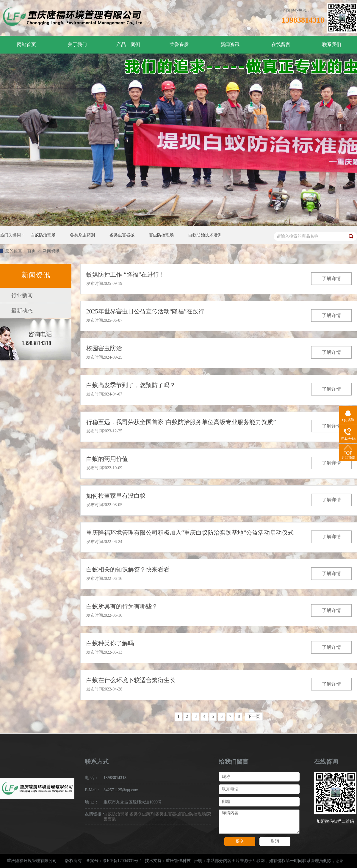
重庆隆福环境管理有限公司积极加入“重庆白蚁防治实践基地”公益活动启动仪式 (190, 533)
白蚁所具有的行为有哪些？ (122, 606)
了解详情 (331, 278)
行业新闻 (22, 295)
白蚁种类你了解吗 (110, 643)
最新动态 (22, 311)
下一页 (254, 716)
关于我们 (77, 44)
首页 (32, 251)
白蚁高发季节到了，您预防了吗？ (131, 385)
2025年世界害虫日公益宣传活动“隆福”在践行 (145, 311)
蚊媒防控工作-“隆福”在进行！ (126, 274)
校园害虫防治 (104, 348)
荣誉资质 (179, 44)
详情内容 (259, 822)
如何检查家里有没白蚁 (116, 496)
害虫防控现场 (161, 235)
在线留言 (281, 44)
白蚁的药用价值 (107, 459)
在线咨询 (326, 762)
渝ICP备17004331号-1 (122, 861)
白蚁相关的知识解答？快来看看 (128, 569)
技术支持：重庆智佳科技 (168, 861)
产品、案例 (128, 44)
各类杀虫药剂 (82, 235)
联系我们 (332, 44)
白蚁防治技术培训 (205, 235)
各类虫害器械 (122, 235)
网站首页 (26, 44)
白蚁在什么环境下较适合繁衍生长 (131, 680)
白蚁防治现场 (43, 235)
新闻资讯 (230, 44)
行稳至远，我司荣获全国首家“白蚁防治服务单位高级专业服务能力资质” (181, 422)
